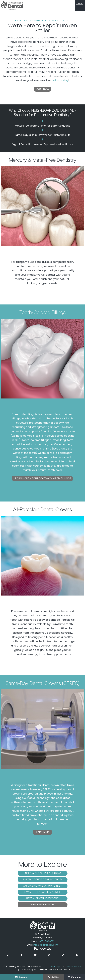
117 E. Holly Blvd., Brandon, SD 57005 (42, 936)
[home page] (12, 5)
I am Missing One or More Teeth (43, 886)
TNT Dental (64, 969)
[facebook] (21, 955)
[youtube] (35, 955)
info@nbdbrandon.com (46, 945)
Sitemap (55, 966)
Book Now (43, 89)
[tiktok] (63, 955)
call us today (60, 80)
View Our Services (42, 905)
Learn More (42, 832)
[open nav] (80, 5)
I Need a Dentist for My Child (42, 880)
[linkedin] (77, 955)
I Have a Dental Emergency (43, 899)
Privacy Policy (74, 966)
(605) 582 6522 (46, 941)
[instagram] (49, 955)
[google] (8, 955)
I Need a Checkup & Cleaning (42, 873)
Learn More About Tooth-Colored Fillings (42, 479)
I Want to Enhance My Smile (42, 892)
